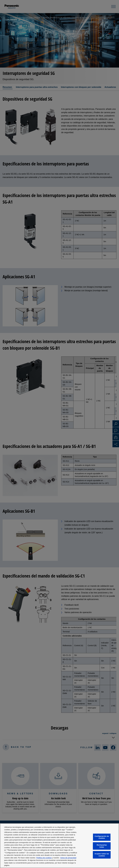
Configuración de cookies (102, 837)
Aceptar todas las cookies (102, 855)
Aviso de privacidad (68, 858)
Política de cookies (44, 858)
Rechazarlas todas (102, 846)
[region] (59, 846)
